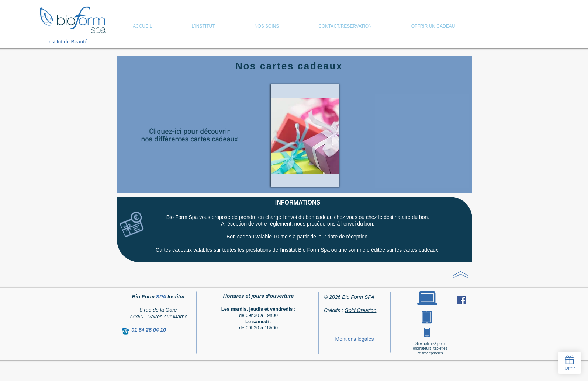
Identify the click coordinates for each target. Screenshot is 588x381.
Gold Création (360, 310)
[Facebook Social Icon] (462, 300)
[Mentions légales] (354, 339)
